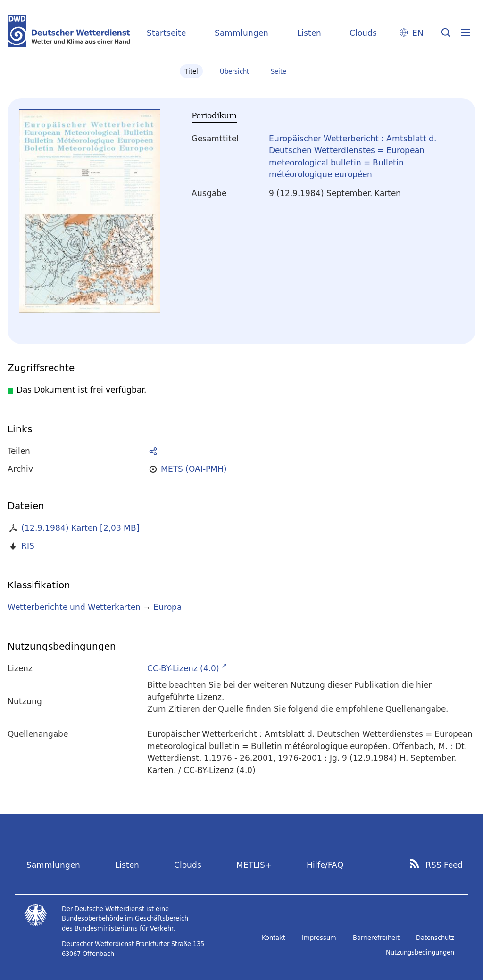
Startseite (166, 33)
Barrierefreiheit (376, 938)
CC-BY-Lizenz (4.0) (183, 668)
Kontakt (274, 938)
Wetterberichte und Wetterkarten (74, 607)
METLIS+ (254, 865)
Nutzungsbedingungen (420, 952)
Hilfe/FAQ (325, 865)
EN (418, 33)
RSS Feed (444, 865)
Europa (167, 607)
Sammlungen (241, 33)
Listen (309, 33)
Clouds (363, 33)
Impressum (319, 938)
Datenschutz (435, 938)
